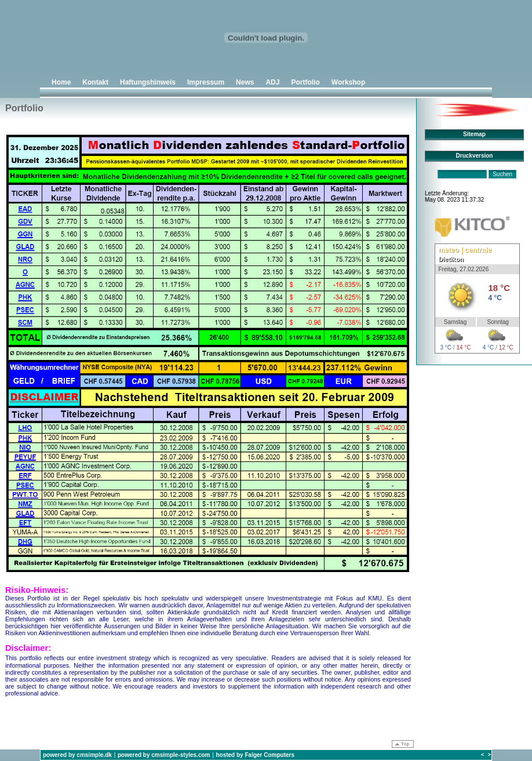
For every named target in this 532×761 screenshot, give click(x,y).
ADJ (272, 82)
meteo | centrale (465, 250)
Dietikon (451, 259)
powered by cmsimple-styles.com (164, 755)
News (245, 82)
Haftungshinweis (148, 82)
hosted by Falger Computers (255, 755)
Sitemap (474, 134)
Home (61, 82)
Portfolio (305, 82)
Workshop (348, 82)
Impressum (206, 82)
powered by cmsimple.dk (77, 755)
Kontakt (95, 82)
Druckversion (475, 156)
